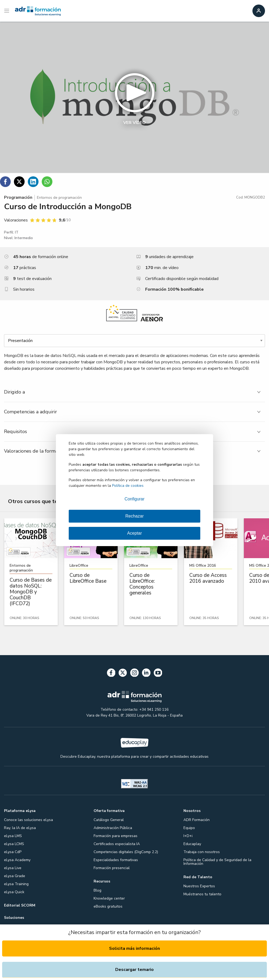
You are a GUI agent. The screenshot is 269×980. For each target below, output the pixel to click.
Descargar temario (134, 970)
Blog (97, 890)
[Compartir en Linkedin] (33, 182)
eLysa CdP (13, 852)
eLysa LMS (13, 836)
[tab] (134, 392)
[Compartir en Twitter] (19, 182)
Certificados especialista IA (117, 844)
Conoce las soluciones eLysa (28, 820)
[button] (134, 97)
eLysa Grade (15, 876)
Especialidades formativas (116, 860)
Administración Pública (113, 828)
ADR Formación (197, 820)
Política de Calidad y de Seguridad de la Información (217, 862)
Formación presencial (112, 868)
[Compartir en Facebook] (5, 182)
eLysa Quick (14, 892)
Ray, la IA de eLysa (20, 828)
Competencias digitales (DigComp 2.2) (126, 852)
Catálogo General (109, 820)
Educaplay (192, 844)
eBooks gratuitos (108, 906)
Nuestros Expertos (199, 886)
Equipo (189, 828)
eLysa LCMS (14, 844)
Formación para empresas (116, 836)
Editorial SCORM (20, 905)
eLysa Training (16, 884)
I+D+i (188, 836)
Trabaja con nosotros (202, 852)
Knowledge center (109, 898)
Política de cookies (128, 486)
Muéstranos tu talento (202, 894)
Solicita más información (134, 948)
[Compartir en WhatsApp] (47, 182)
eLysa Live (13, 868)
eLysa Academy (17, 860)
